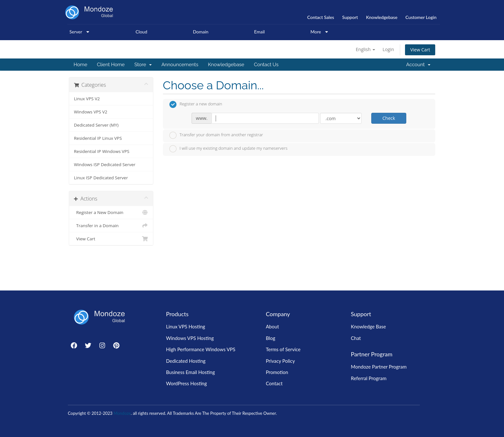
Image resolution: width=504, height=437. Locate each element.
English (365, 49)
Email (260, 32)
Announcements (180, 65)
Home (80, 65)
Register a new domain (196, 104)
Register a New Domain (111, 212)
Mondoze (122, 413)
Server (80, 32)
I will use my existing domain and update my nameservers (229, 149)
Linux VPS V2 (87, 99)
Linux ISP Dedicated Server (101, 178)
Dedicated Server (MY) (96, 125)
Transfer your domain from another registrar (216, 135)
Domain (201, 32)
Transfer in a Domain (111, 226)
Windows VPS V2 (91, 112)
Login (388, 49)
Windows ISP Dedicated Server (105, 165)
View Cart (420, 50)
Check (389, 118)
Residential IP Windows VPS (102, 151)
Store (143, 65)
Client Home (111, 65)
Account (418, 65)
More (320, 32)
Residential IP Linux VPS (98, 138)
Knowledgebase (226, 65)
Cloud (141, 32)
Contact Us (266, 65)
